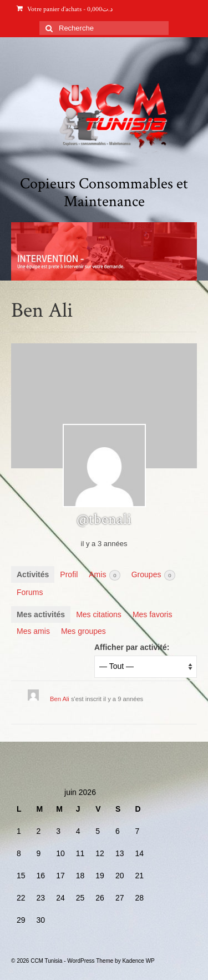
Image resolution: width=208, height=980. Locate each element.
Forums (30, 592)
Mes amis (33, 631)
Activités (33, 574)
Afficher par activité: (132, 647)
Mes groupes (83, 631)
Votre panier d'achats (65, 9)
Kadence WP (138, 961)
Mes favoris (153, 614)
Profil (69, 574)
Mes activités (41, 614)
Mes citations (99, 614)
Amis (104, 575)
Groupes (153, 575)
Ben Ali (60, 699)
